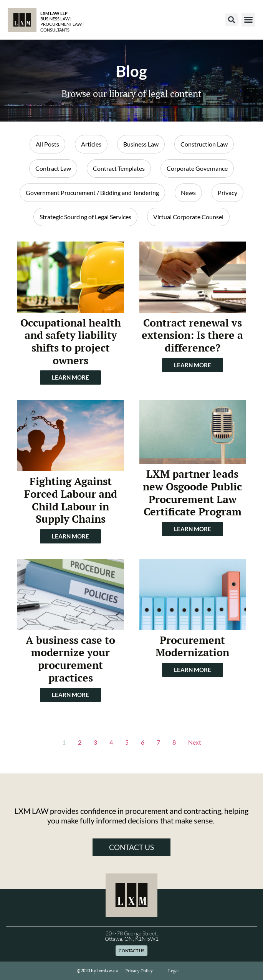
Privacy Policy (139, 971)
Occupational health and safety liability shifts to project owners (71, 342)
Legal (173, 971)
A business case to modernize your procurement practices (70, 659)
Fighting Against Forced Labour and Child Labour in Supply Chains (71, 500)
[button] (231, 20)
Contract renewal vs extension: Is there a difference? (192, 335)
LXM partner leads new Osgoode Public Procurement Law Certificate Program (192, 493)
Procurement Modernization (192, 646)
